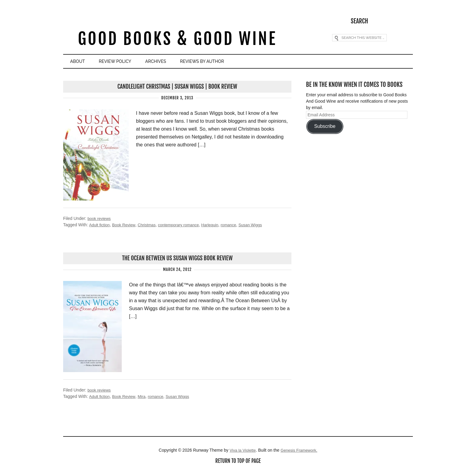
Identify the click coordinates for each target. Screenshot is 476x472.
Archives (173, 62)
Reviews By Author (227, 62)
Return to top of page (238, 462)
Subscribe (325, 126)
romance (236, 225)
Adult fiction (100, 225)
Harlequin (217, 225)
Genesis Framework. (300, 451)
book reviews (100, 218)
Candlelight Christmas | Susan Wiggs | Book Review (177, 86)
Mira (144, 397)
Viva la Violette (241, 451)
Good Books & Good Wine (177, 39)
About (81, 62)
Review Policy (125, 62)
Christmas (150, 225)
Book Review (126, 225)
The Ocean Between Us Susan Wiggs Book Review (177, 258)
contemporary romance (184, 225)
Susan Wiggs (260, 225)
